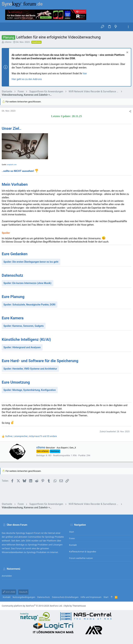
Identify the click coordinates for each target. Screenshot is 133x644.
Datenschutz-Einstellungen (65, 597)
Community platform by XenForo (32, 606)
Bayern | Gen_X (69, 448)
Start (72, 532)
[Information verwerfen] (127, 53)
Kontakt (73, 545)
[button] (5, 27)
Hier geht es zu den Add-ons (27, 79)
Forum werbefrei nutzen (81, 558)
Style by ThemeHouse (75, 606)
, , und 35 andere (31, 436)
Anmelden (7, 576)
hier (85, 73)
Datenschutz (43, 597)
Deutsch (23, 592)
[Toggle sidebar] (128, 27)
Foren (72, 538)
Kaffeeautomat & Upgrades (83, 552)
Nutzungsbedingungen (24, 597)
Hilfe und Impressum (91, 597)
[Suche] (122, 27)
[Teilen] (130, 111)
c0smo (8, 42)
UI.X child (9, 592)
